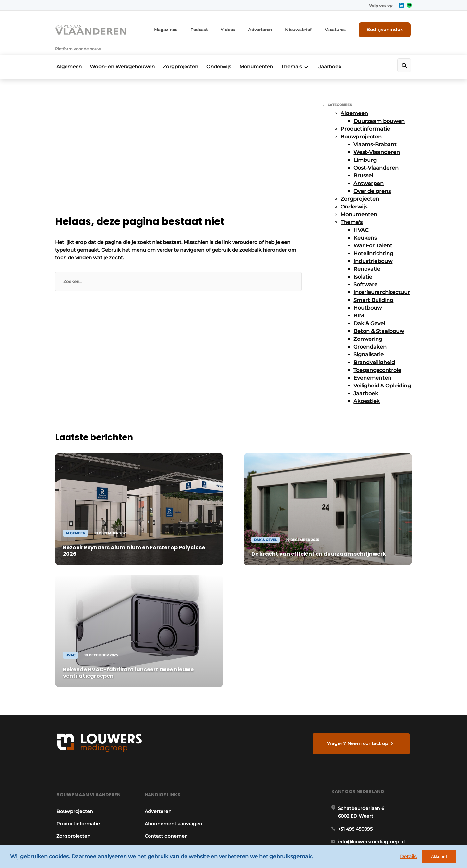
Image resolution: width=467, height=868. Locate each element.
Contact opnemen (166, 672)
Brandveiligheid (374, 352)
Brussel (363, 165)
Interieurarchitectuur (382, 282)
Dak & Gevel (369, 313)
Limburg (365, 150)
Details (412, 857)
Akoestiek (367, 391)
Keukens (365, 227)
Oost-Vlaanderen (376, 157)
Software (365, 274)
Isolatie (363, 266)
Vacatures (341, 28)
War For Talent (373, 235)
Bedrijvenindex (388, 28)
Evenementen (372, 368)
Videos (240, 28)
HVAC (361, 220)
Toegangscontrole (377, 360)
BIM (359, 305)
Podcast (212, 28)
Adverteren (271, 28)
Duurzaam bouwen (379, 111)
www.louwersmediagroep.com (376, 811)
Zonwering (368, 329)
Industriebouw (373, 251)
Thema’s (302, 57)
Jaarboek (342, 57)
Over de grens (372, 181)
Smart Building (373, 290)
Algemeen (68, 57)
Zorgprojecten (184, 57)
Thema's (352, 212)
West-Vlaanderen (377, 142)
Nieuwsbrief (306, 28)
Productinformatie (365, 119)
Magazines (181, 28)
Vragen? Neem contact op (359, 575)
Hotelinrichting (373, 243)
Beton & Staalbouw (379, 321)
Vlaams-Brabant (375, 134)
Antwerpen (369, 173)
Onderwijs (224, 57)
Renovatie (367, 259)
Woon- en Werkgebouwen (123, 57)
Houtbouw (368, 297)
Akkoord (443, 858)
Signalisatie (369, 344)
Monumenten (264, 57)
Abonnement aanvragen (173, 659)
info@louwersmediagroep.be (373, 778)
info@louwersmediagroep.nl (373, 681)
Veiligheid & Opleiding (382, 375)
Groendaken (370, 336)
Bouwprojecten (361, 126)
